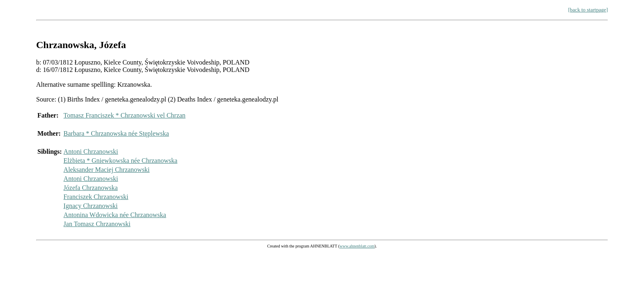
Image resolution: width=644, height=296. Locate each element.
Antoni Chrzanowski (91, 151)
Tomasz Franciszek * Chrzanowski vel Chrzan (125, 115)
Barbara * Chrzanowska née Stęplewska (116, 133)
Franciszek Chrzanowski (96, 197)
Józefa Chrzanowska (91, 188)
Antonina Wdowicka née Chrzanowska (115, 215)
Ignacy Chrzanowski (91, 206)
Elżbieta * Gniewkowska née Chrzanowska (121, 161)
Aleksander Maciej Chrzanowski (107, 170)
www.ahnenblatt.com (357, 246)
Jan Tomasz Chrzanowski (97, 224)
